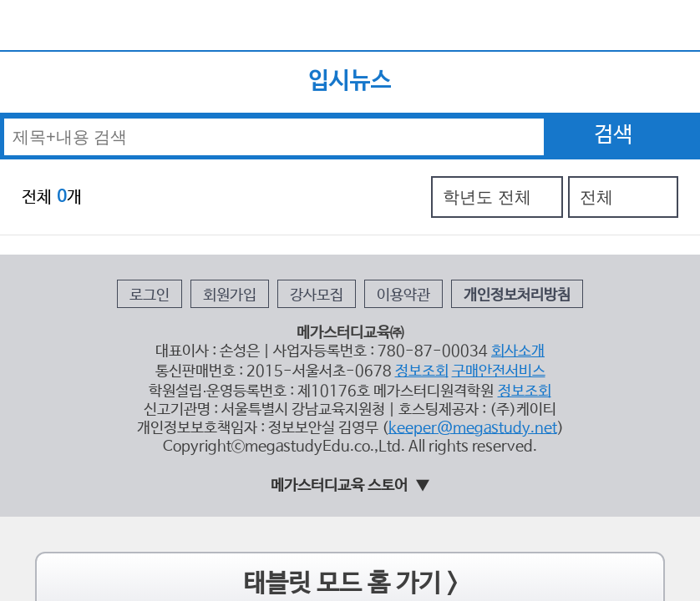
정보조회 (403, 263)
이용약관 (389, 209)
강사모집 (325, 209)
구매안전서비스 (460, 263)
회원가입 (261, 209)
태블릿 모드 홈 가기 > (350, 444)
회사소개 (475, 249)
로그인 (201, 209)
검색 (613, 96)
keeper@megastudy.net (442, 304)
